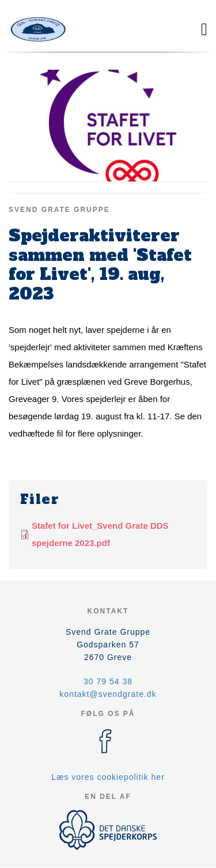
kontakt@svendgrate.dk (108, 694)
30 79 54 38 (108, 681)
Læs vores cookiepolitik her (108, 777)
